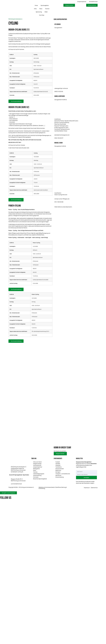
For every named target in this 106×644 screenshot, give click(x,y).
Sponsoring (39, 12)
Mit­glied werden (60, 454)
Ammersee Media (50, 487)
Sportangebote (45, 5)
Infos (35, 9)
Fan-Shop (42, 15)
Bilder (46, 12)
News (41, 9)
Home (36, 5)
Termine (47, 9)
